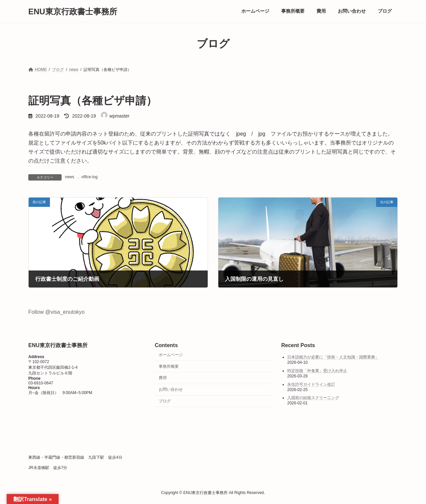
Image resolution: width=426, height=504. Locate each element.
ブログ (165, 401)
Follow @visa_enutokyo (56, 312)
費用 (163, 378)
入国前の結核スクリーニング (313, 398)
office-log (90, 177)
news (70, 177)
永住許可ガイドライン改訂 (311, 384)
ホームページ (171, 354)
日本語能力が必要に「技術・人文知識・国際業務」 (333, 357)
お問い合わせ (171, 389)
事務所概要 (169, 366)
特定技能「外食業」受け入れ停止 (317, 371)
